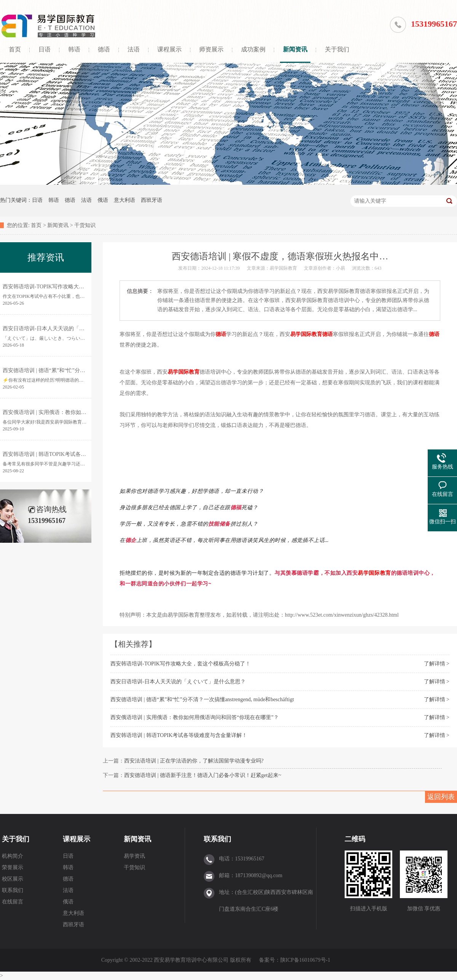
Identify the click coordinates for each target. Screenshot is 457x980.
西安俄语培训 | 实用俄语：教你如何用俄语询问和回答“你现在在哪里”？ (195, 717)
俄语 (103, 200)
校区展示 (13, 879)
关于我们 (337, 49)
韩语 (74, 49)
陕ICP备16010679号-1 (305, 960)
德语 (104, 49)
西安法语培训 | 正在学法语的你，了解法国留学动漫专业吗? (194, 761)
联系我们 (13, 890)
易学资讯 (134, 856)
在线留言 (13, 902)
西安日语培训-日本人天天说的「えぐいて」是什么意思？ (178, 682)
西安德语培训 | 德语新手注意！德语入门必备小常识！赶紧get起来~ (203, 775)
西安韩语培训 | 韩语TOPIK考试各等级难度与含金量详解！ (179, 735)
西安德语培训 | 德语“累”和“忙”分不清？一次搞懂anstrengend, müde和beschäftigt (202, 699)
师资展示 (211, 49)
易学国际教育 (306, 334)
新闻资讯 (295, 49)
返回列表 (441, 797)
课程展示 (169, 49)
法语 (134, 49)
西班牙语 (152, 200)
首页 (15, 49)
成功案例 (253, 49)
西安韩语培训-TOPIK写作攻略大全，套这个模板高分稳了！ (181, 664)
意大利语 (125, 200)
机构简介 (13, 856)
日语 (45, 49)
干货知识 (85, 225)
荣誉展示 (13, 867)
